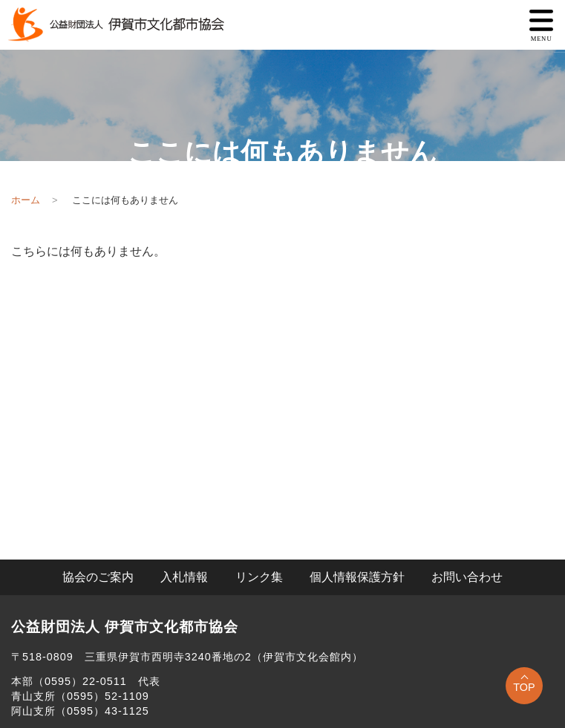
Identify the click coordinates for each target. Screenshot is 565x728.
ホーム (26, 200)
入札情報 (184, 577)
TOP (524, 687)
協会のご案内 (98, 577)
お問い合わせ (467, 577)
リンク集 (259, 577)
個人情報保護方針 (357, 577)
